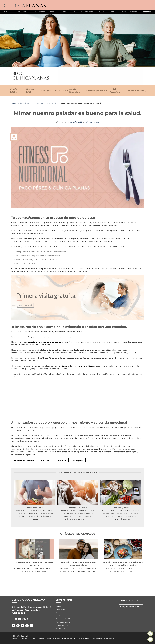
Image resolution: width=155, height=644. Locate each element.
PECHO (33, 12)
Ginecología (94, 90)
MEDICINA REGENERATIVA (128, 12)
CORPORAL (43, 12)
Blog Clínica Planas (130, 601)
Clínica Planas (92, 122)
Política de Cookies (81, 638)
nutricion (45, 460)
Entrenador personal (24, 460)
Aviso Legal (52, 638)
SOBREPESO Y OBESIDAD (60, 12)
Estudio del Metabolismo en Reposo (79, 366)
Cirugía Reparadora (74, 90)
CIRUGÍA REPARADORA (106, 12)
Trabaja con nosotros (63, 622)
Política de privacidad (65, 638)
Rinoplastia (48, 90)
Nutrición (104, 90)
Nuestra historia (61, 616)
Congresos (59, 613)
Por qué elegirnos (62, 625)
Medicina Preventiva (115, 90)
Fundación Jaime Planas (64, 619)
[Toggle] (24, 91)
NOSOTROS (147, 12)
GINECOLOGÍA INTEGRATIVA (84, 12)
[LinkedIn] (13, 626)
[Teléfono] (31, 626)
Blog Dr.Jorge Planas (130, 608)
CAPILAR (17, 12)
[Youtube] (22, 626)
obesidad (61, 460)
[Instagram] (18, 626)
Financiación (60, 610)
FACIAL (7, 12)
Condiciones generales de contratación (103, 638)
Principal (22, 103)
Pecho (57, 90)
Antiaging (131, 90)
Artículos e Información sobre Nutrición (43, 103)
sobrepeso (78, 460)
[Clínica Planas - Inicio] (25, 6)
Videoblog (142, 90)
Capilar (65, 90)
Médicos (59, 607)
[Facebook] (26, 626)
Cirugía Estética (14, 90)
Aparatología (60, 628)
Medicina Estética (30, 90)
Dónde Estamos (22, 619)
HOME (14, 103)
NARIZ (25, 12)
